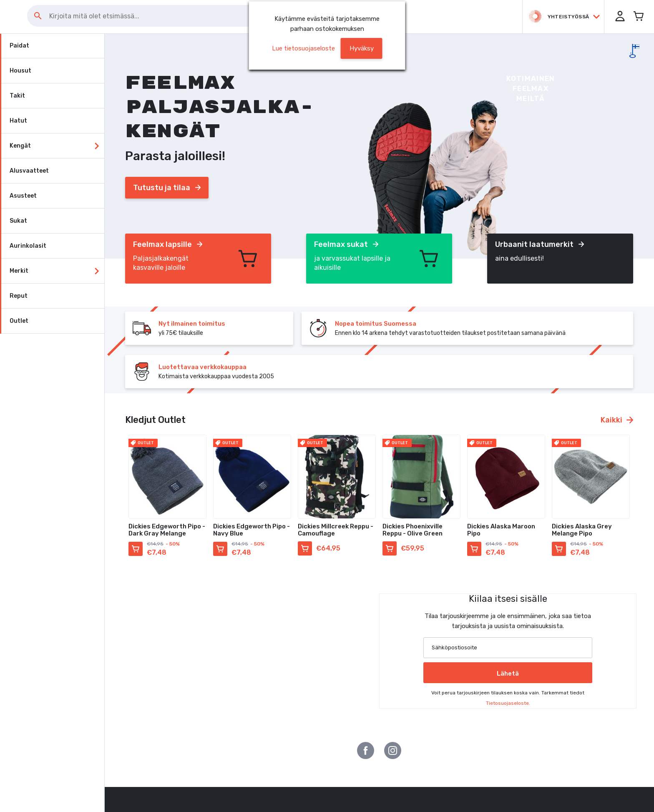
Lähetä (508, 674)
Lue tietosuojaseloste (303, 48)
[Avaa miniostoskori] (637, 17)
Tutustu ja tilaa (167, 188)
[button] (616, 17)
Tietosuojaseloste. (508, 703)
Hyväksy (362, 48)
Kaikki (617, 420)
